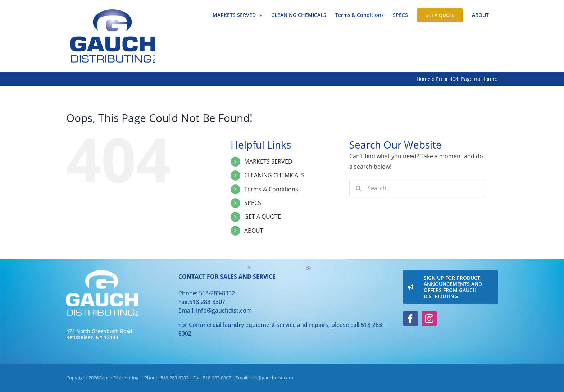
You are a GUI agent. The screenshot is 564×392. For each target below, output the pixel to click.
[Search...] (418, 188)
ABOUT (254, 231)
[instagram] (429, 319)
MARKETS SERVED (268, 161)
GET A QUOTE (263, 216)
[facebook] (410, 319)
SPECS (253, 203)
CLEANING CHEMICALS (274, 175)
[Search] (358, 188)
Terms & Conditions (271, 189)
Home (424, 79)
